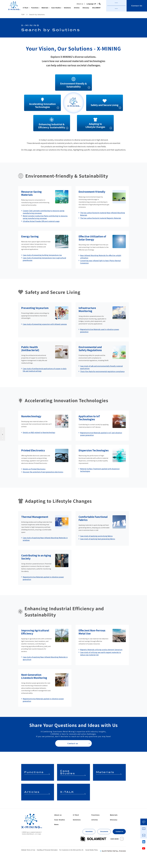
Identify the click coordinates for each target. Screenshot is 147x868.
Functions (32, 8)
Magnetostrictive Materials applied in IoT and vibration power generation (101, 434)
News (56, 824)
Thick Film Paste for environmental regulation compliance (102, 371)
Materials (43, 8)
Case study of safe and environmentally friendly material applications (101, 367)
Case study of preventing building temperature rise (42, 255)
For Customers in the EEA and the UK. (71, 850)
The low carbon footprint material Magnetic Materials (101, 218)
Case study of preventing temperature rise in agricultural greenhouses (44, 259)
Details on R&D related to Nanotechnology (39, 432)
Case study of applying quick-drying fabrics (96, 536)
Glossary (85, 8)
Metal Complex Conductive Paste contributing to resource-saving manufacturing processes (45, 217)
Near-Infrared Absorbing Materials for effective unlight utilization (101, 257)
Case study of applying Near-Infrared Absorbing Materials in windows (45, 539)
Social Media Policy (92, 850)
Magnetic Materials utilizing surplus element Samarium (101, 650)
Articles (75, 8)
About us (79, 4)
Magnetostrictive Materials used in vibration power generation (100, 331)
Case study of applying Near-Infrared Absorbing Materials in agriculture (45, 658)
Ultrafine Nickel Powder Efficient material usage (41, 221)
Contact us (73, 743)
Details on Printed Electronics (34, 469)
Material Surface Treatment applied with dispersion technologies (100, 470)
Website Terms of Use (28, 850)
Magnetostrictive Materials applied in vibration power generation (43, 578)
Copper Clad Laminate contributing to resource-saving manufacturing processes (44, 212)
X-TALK (23, 8)
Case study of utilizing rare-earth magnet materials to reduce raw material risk (101, 654)
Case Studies (53, 8)
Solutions (64, 8)
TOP (23, 15)
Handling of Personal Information (47, 850)
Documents (104, 832)
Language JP (91, 4)
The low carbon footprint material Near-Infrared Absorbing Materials (102, 214)
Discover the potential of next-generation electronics (43, 472)
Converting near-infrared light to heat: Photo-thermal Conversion (100, 262)
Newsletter (116, 9)
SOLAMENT (96, 8)
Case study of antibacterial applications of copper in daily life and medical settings (45, 370)
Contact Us (119, 832)
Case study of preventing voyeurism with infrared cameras (45, 324)
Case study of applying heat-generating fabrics (98, 539)
